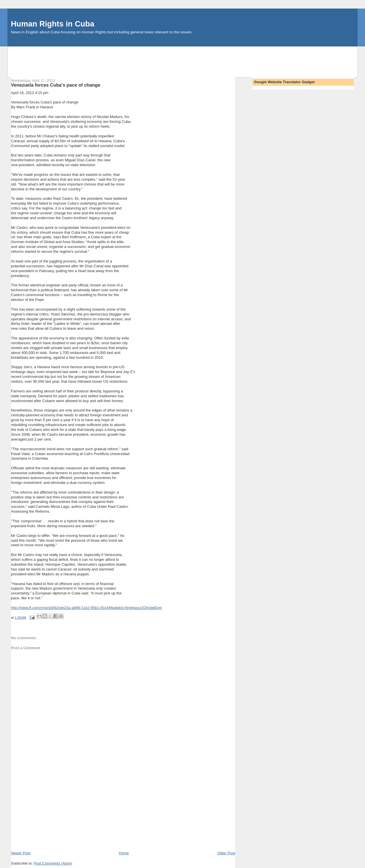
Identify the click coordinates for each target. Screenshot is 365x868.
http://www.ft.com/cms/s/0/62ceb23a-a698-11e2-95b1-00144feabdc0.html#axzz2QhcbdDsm (87, 608)
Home (124, 853)
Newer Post (21, 853)
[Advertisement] (182, 59)
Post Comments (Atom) (53, 863)
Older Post (226, 853)
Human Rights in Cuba (53, 24)
